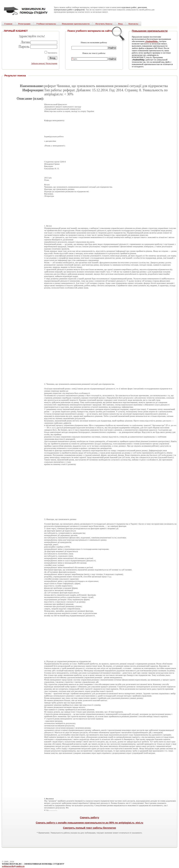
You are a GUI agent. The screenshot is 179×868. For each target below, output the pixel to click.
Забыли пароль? (38, 63)
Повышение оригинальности (150, 31)
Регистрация (52, 63)
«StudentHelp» (151, 41)
